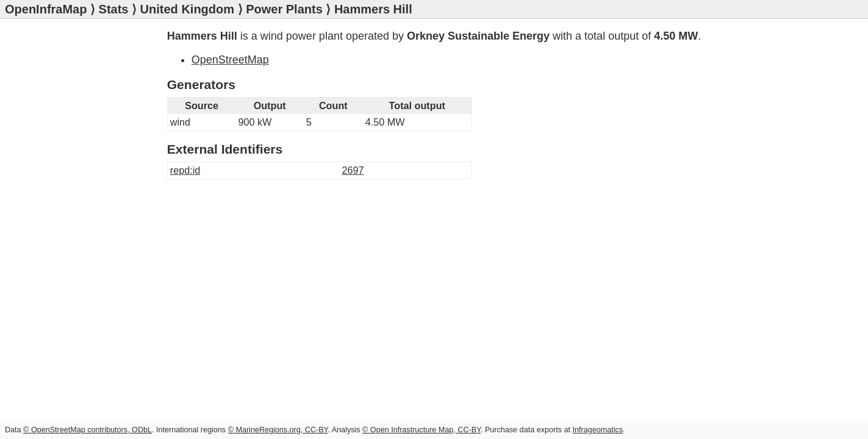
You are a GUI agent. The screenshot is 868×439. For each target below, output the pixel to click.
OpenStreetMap (230, 60)
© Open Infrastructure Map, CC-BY (421, 430)
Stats (114, 9)
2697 (353, 170)
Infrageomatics (597, 430)
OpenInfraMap (46, 9)
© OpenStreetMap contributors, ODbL (88, 430)
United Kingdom (187, 9)
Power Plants (284, 9)
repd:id (185, 170)
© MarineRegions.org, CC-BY (278, 430)
